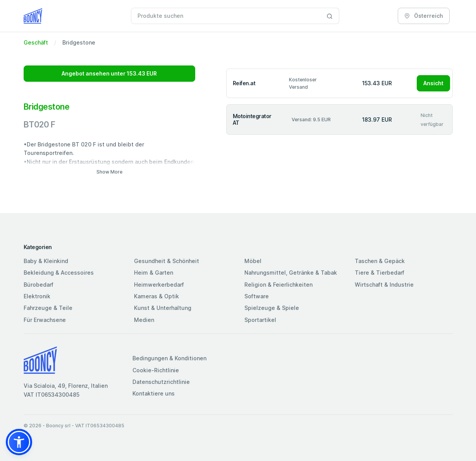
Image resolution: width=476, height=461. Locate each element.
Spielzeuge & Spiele (272, 308)
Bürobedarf (39, 285)
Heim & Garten (154, 273)
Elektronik (37, 296)
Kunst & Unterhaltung (163, 308)
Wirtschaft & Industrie (384, 285)
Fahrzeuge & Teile (48, 308)
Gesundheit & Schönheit (167, 261)
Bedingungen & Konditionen (169, 358)
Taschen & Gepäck (380, 261)
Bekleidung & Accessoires (59, 273)
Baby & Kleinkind (46, 261)
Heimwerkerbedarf (159, 285)
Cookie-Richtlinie (156, 370)
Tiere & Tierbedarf (380, 273)
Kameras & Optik (156, 296)
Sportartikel (260, 320)
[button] (19, 442)
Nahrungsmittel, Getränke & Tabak (291, 273)
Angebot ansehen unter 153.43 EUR (109, 73)
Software (257, 296)
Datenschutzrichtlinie (161, 382)
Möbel (253, 261)
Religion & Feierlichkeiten (278, 285)
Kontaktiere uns (154, 393)
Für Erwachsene (45, 320)
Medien (144, 320)
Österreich (424, 16)
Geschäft (36, 42)
